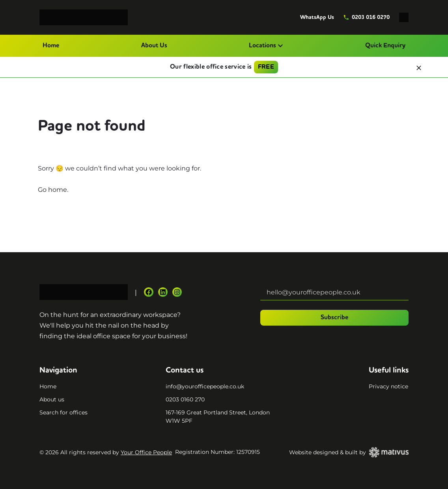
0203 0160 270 (185, 399)
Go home (52, 190)
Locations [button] (266, 46)
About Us (154, 46)
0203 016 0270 (367, 17)
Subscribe (334, 318)
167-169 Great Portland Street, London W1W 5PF (218, 417)
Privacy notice (388, 386)
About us (52, 399)
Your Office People (146, 452)
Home (51, 46)
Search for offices (63, 412)
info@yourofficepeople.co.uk (205, 386)
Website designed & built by (349, 452)
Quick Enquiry (385, 46)
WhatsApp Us (317, 17)
